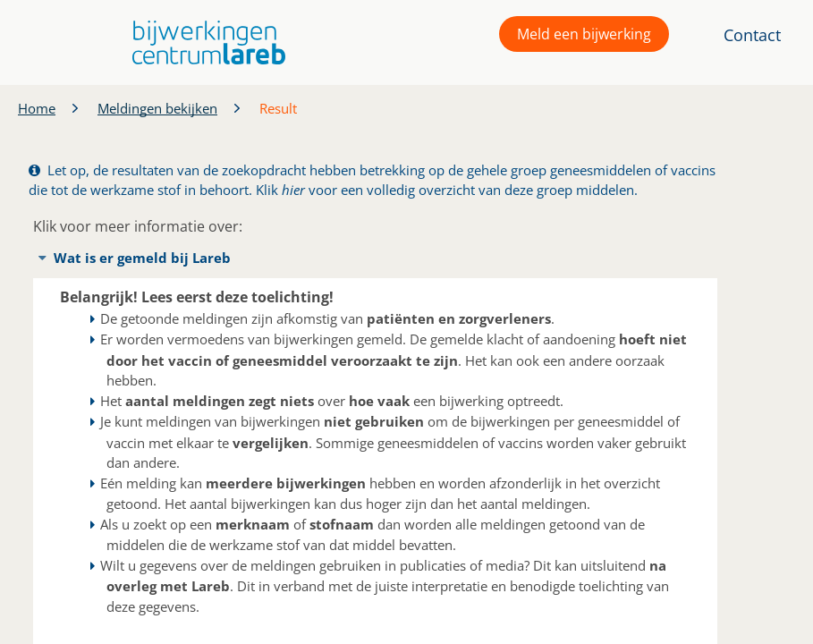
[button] (204, 42)
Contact (752, 35)
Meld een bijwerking (584, 34)
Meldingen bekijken (157, 108)
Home (37, 108)
